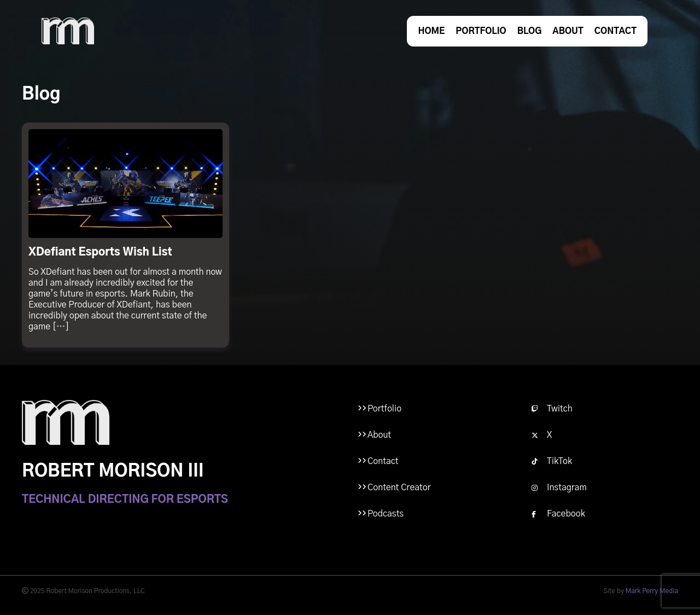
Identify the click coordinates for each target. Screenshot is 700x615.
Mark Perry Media (652, 591)
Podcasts (386, 514)
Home (431, 31)
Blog (530, 31)
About (568, 31)
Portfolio (481, 31)
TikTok (552, 461)
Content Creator (399, 488)
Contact (616, 31)
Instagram (559, 488)
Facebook (558, 514)
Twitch (552, 409)
